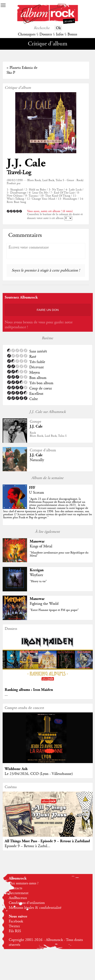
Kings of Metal (41, 546)
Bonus (72, 34)
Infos (60, 34)
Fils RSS (15, 931)
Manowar (37, 541)
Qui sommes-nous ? (24, 883)
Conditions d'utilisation (27, 903)
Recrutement (19, 893)
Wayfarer (36, 575)
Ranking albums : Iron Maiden (29, 690)
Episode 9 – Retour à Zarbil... (27, 846)
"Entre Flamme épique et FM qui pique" (54, 610)
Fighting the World (44, 604)
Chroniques (27, 34)
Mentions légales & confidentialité (35, 908)
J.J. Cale (26, 163)
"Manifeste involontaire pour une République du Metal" (59, 554)
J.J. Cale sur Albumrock (47, 412)
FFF (32, 488)
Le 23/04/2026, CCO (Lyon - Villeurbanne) (39, 774)
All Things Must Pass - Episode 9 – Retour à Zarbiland (47, 841)
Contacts (15, 888)
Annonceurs (18, 898)
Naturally (37, 460)
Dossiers (46, 34)
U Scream (37, 493)
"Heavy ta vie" (38, 581)
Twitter (14, 926)
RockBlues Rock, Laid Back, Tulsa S (48, 434)
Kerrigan (37, 570)
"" (48, 508)
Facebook (16, 921)
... (6, 695)
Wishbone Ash (16, 769)
